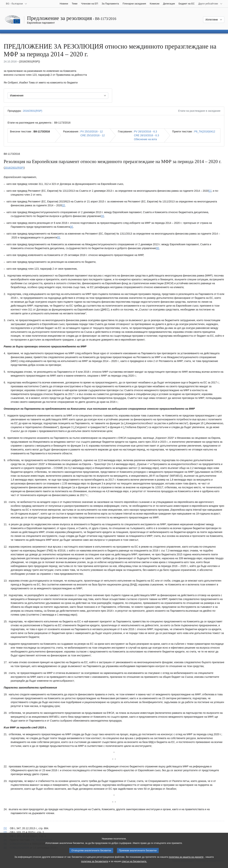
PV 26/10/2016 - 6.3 (146, 131)
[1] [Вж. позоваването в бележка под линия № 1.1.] (5, 828)
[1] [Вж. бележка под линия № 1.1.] (210, 191)
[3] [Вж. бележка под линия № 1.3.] (103, 216)
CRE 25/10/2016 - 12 (93, 135)
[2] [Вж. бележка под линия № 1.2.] (63, 205)
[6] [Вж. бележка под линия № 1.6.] (158, 248)
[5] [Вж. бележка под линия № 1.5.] (59, 237)
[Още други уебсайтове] (210, 4)
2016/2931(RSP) (33, 111)
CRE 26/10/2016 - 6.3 (146, 135)
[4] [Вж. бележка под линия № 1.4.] (72, 227)
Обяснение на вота (145, 139)
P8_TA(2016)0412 (205, 131)
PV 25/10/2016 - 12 (92, 131)
